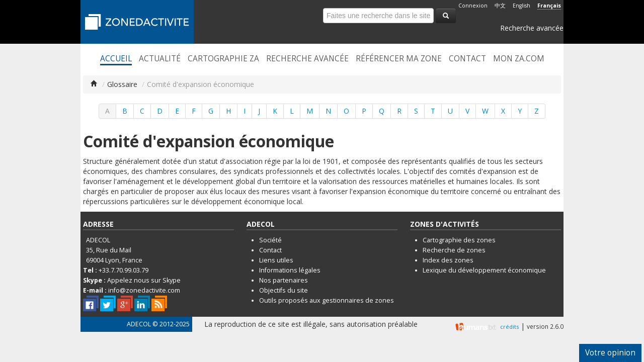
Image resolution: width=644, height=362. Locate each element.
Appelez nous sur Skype (144, 280)
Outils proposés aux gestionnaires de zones (327, 300)
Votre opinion (610, 353)
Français (549, 6)
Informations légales (290, 270)
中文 (500, 6)
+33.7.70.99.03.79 (124, 270)
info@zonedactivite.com (144, 290)
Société (270, 240)
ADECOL (139, 324)
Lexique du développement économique (484, 270)
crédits (509, 327)
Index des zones (448, 260)
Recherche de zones (454, 250)
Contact (467, 59)
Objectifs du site (284, 290)
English (521, 6)
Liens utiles (276, 260)
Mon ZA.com (519, 59)
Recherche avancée (532, 28)
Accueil (116, 59)
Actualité (160, 59)
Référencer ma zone (399, 59)
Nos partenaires (284, 280)
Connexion (473, 6)
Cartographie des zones (459, 240)
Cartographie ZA (223, 59)
